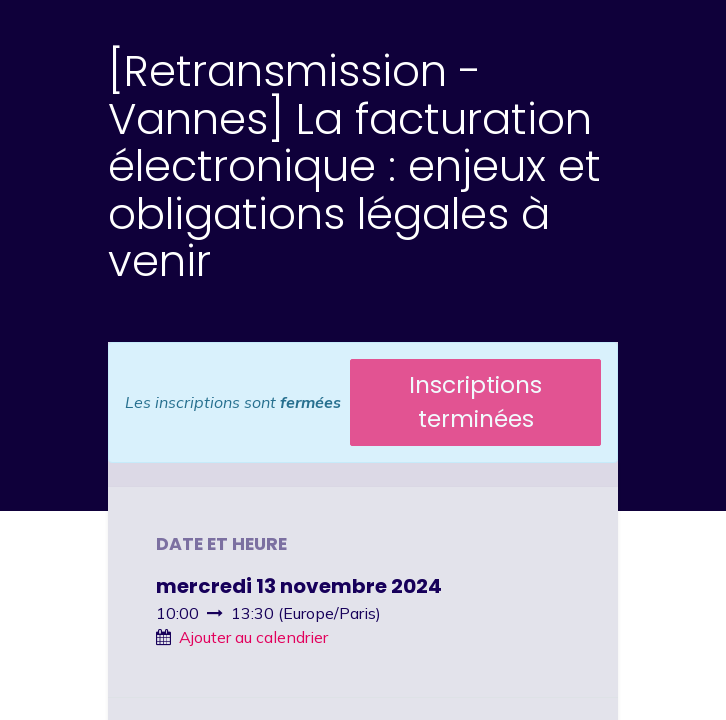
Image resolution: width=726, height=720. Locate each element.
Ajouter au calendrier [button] (253, 637)
